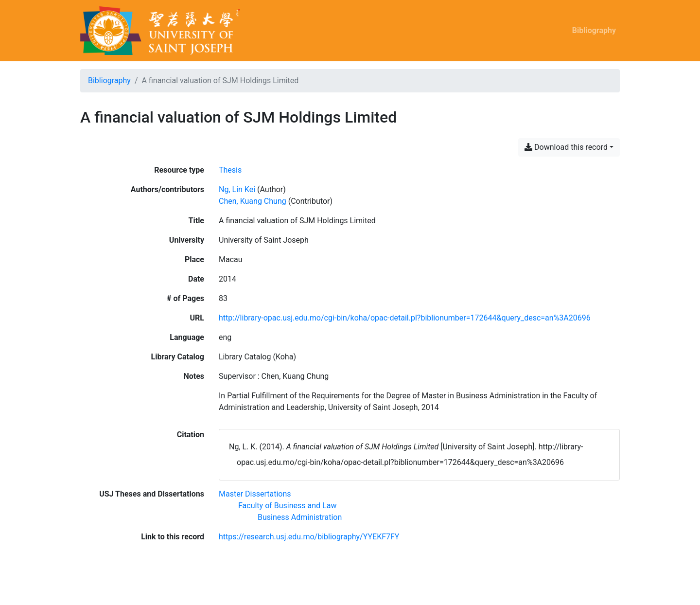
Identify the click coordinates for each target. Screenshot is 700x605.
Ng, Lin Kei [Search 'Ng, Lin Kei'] (237, 189)
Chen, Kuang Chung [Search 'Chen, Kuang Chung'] (253, 201)
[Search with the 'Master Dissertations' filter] (255, 494)
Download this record (566, 147)
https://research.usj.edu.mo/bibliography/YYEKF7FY (309, 537)
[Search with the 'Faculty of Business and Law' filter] (287, 506)
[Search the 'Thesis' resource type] (230, 170)
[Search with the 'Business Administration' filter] (300, 517)
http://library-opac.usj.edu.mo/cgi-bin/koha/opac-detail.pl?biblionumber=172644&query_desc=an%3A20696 (405, 318)
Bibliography (594, 30)
